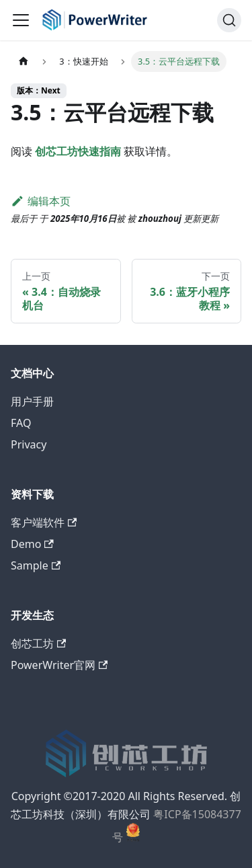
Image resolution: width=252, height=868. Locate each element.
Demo (32, 544)
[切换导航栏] (21, 20)
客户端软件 (44, 522)
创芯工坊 (38, 643)
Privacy (29, 444)
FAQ (21, 423)
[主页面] (24, 62)
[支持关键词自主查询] (229, 20)
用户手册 (32, 401)
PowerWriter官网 (59, 665)
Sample (36, 565)
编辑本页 (41, 201)
